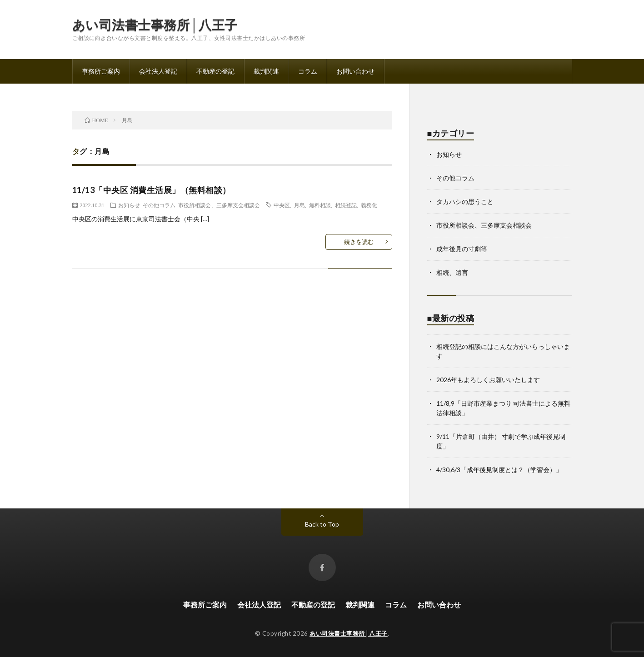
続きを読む (359, 242)
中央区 (282, 205)
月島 (300, 205)
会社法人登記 (158, 71)
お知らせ (129, 205)
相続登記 (346, 205)
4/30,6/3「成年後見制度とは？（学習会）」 (499, 470)
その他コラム (159, 205)
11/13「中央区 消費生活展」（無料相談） (152, 190)
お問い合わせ (355, 71)
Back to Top (322, 524)
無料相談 (320, 205)
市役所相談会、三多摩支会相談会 (219, 205)
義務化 (369, 205)
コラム (308, 71)
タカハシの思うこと (465, 202)
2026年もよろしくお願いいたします (488, 380)
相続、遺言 (452, 272)
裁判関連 (266, 71)
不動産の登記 (215, 71)
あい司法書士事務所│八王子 (155, 25)
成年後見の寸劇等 (462, 249)
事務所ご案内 (101, 71)
